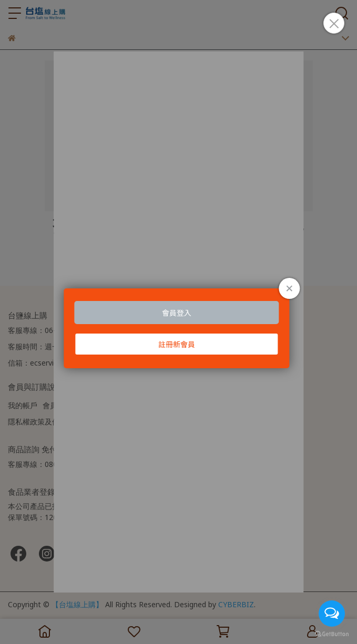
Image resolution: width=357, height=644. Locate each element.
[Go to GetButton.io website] (332, 633)
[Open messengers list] (332, 614)
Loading (178, 328)
